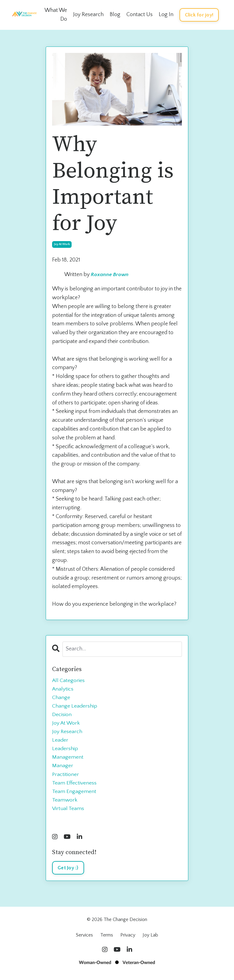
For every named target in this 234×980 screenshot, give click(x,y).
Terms (107, 939)
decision (62, 715)
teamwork (65, 803)
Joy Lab (150, 939)
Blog (115, 15)
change (61, 698)
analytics (63, 689)
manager (63, 768)
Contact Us (140, 15)
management (68, 759)
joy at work (62, 244)
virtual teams (68, 812)
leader (60, 742)
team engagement (74, 794)
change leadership (75, 707)
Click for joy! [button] (199, 15)
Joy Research (88, 15)
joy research (67, 733)
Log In (166, 15)
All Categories (69, 680)
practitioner (66, 777)
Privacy (128, 939)
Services (84, 939)
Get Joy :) (68, 871)
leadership (65, 750)
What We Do (56, 15)
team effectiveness (74, 785)
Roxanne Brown (110, 275)
